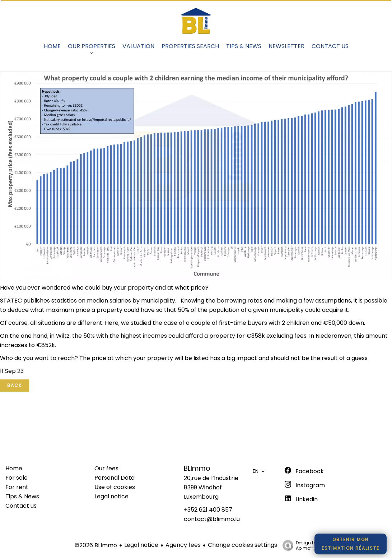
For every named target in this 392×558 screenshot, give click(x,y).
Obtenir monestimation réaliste (351, 544)
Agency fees (183, 545)
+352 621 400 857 (208, 510)
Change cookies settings (242, 545)
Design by (298, 545)
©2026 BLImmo (96, 545)
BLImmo (197, 468)
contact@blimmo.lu (212, 519)
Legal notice (141, 545)
